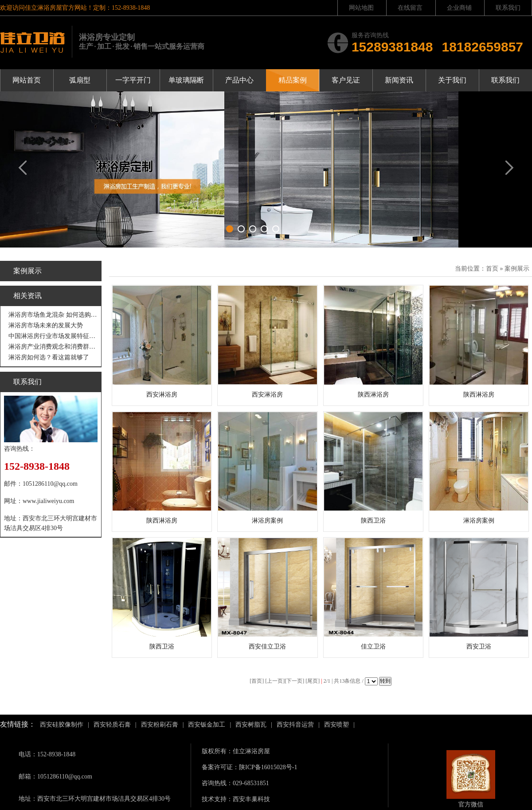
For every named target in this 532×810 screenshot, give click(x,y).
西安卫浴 (479, 647)
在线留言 (410, 8)
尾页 (313, 681)
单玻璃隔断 (186, 80)
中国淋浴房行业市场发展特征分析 (53, 336)
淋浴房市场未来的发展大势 (46, 325)
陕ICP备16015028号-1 (268, 767)
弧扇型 (80, 80)
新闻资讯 (399, 80)
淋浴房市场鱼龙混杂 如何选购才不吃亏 (53, 315)
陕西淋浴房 (373, 395)
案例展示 (517, 269)
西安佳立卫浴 (267, 647)
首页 (492, 269)
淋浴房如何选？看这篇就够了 (49, 357)
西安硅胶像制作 (62, 725)
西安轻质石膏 (112, 725)
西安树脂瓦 (251, 725)
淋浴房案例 (267, 521)
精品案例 (293, 80)
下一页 (294, 681)
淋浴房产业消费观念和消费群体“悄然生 (53, 347)
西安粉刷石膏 (160, 725)
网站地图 (361, 8)
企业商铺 (459, 8)
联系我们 (508, 8)
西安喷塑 (336, 725)
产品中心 (239, 80)
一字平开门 (133, 80)
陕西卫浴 (373, 521)
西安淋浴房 (162, 395)
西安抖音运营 (295, 725)
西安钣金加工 (207, 725)
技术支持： (217, 799)
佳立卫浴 (373, 647)
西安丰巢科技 (251, 799)
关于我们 (452, 80)
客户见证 (346, 80)
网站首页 (27, 80)
